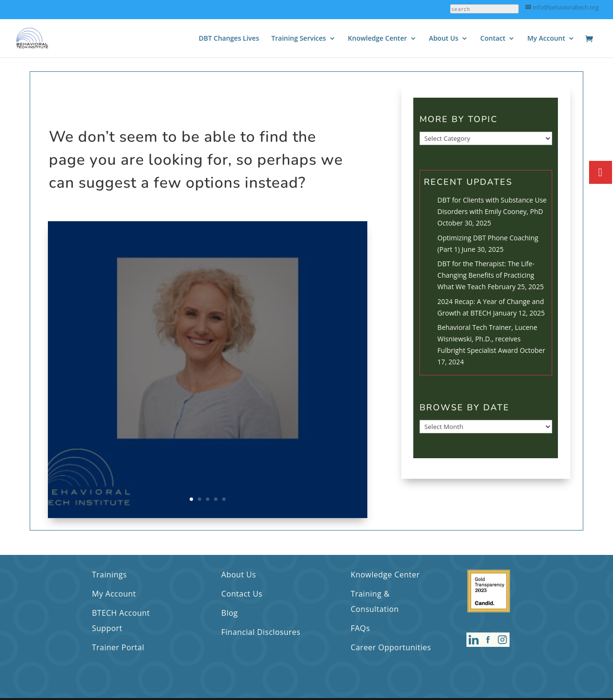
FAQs (360, 628)
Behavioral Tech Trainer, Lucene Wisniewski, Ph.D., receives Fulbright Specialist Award (487, 339)
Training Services (299, 39)
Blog (230, 613)
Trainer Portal (118, 647)
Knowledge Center (377, 39)
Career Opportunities (391, 647)
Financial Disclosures (261, 632)
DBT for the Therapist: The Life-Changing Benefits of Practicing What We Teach (486, 275)
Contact (493, 39)
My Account (546, 39)
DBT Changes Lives (229, 39)
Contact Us (242, 594)
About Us (443, 39)
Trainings (109, 575)
